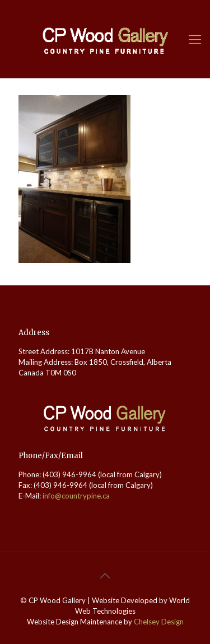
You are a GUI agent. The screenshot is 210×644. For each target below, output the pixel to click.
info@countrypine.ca (76, 496)
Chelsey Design (159, 622)
